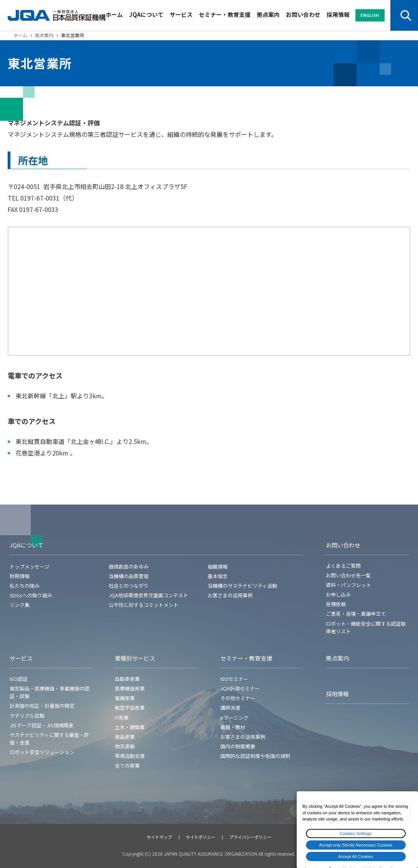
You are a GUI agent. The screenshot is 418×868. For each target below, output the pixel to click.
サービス (181, 14)
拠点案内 (268, 14)
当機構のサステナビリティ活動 (242, 586)
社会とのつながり (129, 586)
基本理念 (218, 576)
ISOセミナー (234, 679)
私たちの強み (25, 586)
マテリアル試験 (27, 716)
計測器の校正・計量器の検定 (42, 706)
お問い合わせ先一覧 (348, 575)
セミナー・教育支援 (225, 14)
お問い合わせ (303, 14)
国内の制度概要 (238, 746)
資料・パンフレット (349, 585)
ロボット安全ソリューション (42, 752)
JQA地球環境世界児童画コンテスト (148, 595)
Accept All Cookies (356, 856)
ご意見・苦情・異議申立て (356, 614)
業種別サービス (135, 658)
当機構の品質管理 (129, 576)
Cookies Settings (356, 833)
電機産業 (125, 698)
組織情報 (218, 566)
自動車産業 (127, 679)
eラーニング (234, 718)
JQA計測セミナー (240, 688)
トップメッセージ (30, 566)
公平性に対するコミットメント (144, 605)
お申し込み (338, 594)
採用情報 (338, 14)
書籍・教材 (233, 727)
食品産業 (125, 737)
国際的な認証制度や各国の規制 (255, 756)
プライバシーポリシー (250, 837)
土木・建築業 (130, 727)
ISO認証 (19, 679)
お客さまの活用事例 (230, 595)
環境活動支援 (130, 756)
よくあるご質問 (343, 566)
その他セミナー (238, 698)
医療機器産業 (130, 688)
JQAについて (146, 14)
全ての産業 (127, 765)
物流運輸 (125, 746)
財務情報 (20, 576)
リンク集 (20, 605)
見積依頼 (336, 604)
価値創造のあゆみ (129, 566)
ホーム (114, 14)
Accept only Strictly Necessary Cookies (356, 845)
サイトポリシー (201, 837)
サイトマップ (159, 837)
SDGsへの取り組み (31, 595)
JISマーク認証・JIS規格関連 (41, 725)
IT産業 (122, 718)
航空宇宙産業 (130, 708)
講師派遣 (230, 708)
